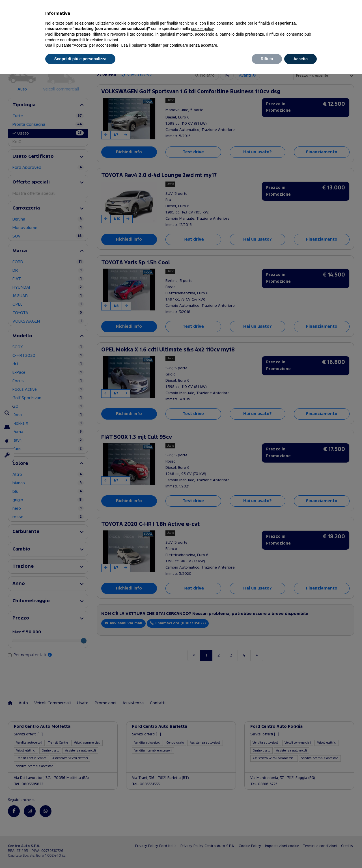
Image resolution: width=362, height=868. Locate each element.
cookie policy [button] (202, 29)
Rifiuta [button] (267, 59)
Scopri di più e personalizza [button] (80, 59)
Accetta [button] (300, 59)
